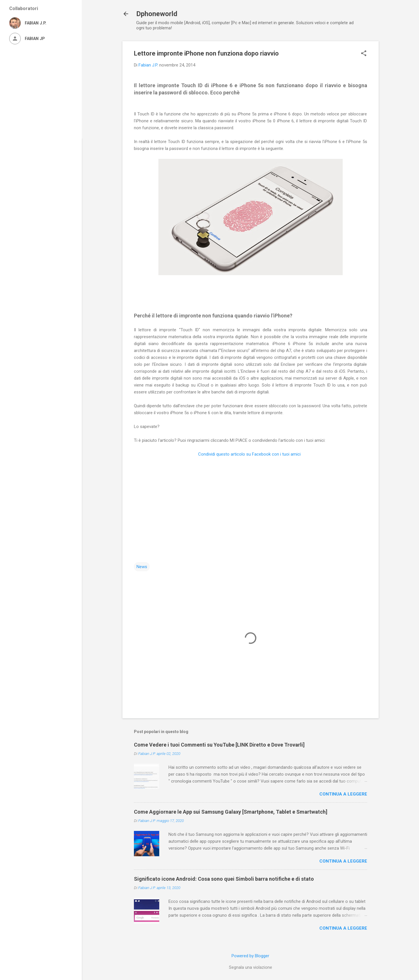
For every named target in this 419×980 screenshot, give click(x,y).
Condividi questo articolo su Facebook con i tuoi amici (250, 454)
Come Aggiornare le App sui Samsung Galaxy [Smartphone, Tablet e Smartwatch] (231, 812)
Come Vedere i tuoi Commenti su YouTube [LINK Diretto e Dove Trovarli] (219, 745)
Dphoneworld (157, 14)
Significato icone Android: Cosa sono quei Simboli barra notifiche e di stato (224, 879)
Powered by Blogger (250, 956)
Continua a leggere (343, 794)
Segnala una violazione (251, 967)
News (142, 567)
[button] (364, 54)
